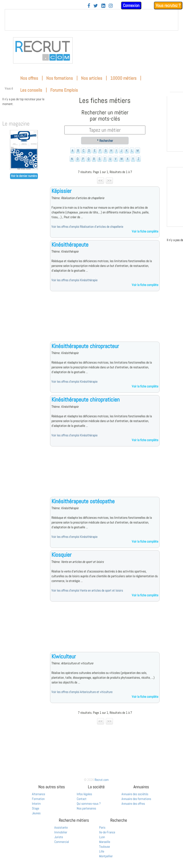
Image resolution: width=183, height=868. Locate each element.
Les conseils (31, 90)
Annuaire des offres (133, 804)
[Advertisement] (105, 320)
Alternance (38, 794)
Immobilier (61, 832)
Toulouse (104, 847)
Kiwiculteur (64, 656)
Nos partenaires (86, 808)
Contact (82, 799)
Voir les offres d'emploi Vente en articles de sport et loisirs (87, 590)
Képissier (61, 191)
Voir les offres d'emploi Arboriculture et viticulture (82, 692)
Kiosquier (61, 555)
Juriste (59, 837)
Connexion (131, 5)
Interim (36, 804)
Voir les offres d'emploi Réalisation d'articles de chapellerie (87, 227)
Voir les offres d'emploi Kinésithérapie (74, 280)
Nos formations (60, 78)
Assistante (61, 827)
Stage (36, 808)
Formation (38, 799)
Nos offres (29, 78)
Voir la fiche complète (145, 231)
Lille (102, 851)
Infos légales (84, 794)
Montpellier (106, 856)
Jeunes (36, 813)
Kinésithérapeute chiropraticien (86, 400)
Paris (102, 827)
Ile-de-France (107, 832)
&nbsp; (91, 20)
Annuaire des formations (136, 799)
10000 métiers (123, 78)
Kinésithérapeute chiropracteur (85, 346)
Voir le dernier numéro (24, 176)
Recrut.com (102, 780)
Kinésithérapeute (70, 245)
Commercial (62, 842)
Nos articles (92, 78)
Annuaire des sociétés (135, 794)
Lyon (102, 837)
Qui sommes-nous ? (89, 804)
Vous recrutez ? (168, 5)
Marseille (105, 842)
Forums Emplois (64, 90)
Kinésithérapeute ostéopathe (83, 501)
